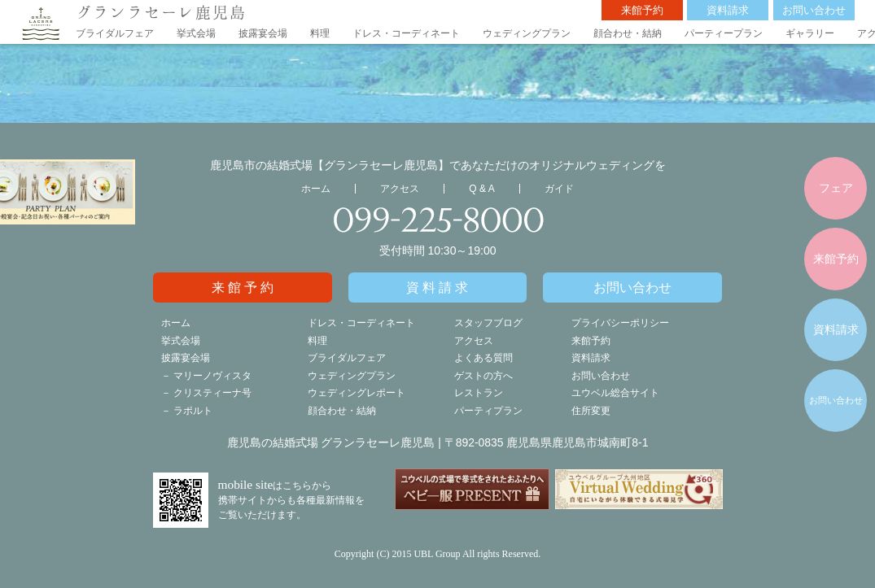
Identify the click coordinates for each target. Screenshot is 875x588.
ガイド (559, 189)
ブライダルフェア (115, 33)
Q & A (481, 189)
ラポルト (193, 411)
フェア (836, 188)
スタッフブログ (488, 323)
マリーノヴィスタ (212, 376)
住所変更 (591, 411)
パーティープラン (724, 33)
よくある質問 (483, 358)
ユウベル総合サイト (615, 393)
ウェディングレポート (357, 393)
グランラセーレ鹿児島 (161, 12)
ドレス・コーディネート (406, 33)
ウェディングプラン (527, 33)
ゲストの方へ (483, 376)
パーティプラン (488, 411)
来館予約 (642, 10)
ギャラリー (810, 33)
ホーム (316, 189)
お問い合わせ (814, 10)
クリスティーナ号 (212, 393)
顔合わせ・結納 (628, 33)
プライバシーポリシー (620, 323)
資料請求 (728, 10)
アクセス (400, 189)
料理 (320, 33)
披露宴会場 (263, 33)
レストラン (479, 393)
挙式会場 (196, 33)
